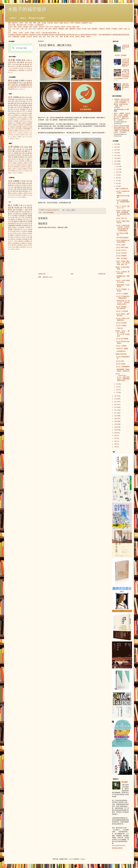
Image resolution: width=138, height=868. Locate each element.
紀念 (30, 62)
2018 (116, 164)
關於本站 (15, 23)
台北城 (16, 185)
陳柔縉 (20, 245)
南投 (15, 193)
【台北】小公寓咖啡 (122, 294)
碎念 (14, 62)
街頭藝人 (73, 35)
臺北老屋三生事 (22, 25)
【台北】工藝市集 (121, 346)
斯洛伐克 (57, 27)
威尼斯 (55, 29)
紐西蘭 (20, 173)
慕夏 (61, 37)
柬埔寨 (16, 153)
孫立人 (19, 231)
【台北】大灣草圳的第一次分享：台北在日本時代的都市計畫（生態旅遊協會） (123, 228)
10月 (117, 172)
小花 (28, 224)
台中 (30, 101)
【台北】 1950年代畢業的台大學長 (123, 281)
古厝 (56, 35)
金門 (52, 33)
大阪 (12, 111)
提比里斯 (19, 129)
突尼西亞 (27, 171)
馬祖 (55, 33)
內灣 (20, 197)
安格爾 (27, 241)
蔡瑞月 (13, 220)
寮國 (28, 161)
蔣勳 (17, 249)
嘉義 (20, 193)
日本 (22, 147)
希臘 (16, 157)
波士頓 (10, 109)
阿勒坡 (21, 125)
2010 (116, 416)
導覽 (35, 23)
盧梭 (17, 247)
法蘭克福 (102, 29)
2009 (116, 419)
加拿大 (15, 169)
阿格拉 (12, 119)
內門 (11, 197)
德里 (25, 117)
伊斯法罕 (28, 131)
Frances (28, 220)
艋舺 (26, 191)
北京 (9, 29)
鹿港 (25, 195)
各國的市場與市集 (121, 354)
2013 (116, 407)
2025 (116, 144)
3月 (117, 387)
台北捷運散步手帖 (25, 87)
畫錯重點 (22, 70)
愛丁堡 (25, 137)
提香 (25, 231)
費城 (31, 117)
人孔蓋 (28, 69)
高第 (24, 235)
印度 (47, 27)
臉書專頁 (85, 23)
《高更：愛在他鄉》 (122, 258)
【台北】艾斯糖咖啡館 (122, 367)
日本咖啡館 (32, 35)
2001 (116, 441)
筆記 (9, 67)
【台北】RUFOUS (121, 250)
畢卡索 (72, 37)
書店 (65, 35)
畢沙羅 (14, 245)
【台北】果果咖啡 (121, 256)
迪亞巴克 (23, 121)
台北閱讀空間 (39, 25)
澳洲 (29, 167)
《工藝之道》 (120, 328)
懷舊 (59, 35)
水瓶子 (21, 23)
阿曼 (15, 27)
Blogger (83, 859)
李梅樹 (19, 239)
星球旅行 (78, 23)
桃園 (18, 187)
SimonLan (21, 224)
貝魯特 (15, 125)
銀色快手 (24, 247)
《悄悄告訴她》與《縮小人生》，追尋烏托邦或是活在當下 (123, 302)
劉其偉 (21, 241)
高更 (53, 37)
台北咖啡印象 (12, 87)
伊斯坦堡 (40, 29)
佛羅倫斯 (61, 29)
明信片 (90, 35)
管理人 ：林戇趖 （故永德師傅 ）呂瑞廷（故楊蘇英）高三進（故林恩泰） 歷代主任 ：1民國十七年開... (122, 117)
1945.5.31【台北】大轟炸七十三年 (122, 207)
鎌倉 (24, 109)
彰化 (14, 195)
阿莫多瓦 (13, 224)
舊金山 (22, 131)
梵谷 (57, 37)
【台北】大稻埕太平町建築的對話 (122, 319)
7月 (117, 181)
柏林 (89, 29)
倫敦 (67, 29)
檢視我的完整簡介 (118, 848)
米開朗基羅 (16, 37)
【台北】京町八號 (121, 218)
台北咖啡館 (11, 35)
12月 (117, 166)
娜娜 (15, 222)
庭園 (46, 35)
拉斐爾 (23, 37)
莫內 (49, 37)
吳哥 (35, 29)
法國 (14, 149)
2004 (116, 433)
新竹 (31, 185)
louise (10, 222)
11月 (117, 169)
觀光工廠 (111, 35)
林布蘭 (25, 239)
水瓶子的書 (11, 25)
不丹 (51, 27)
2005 (116, 430)
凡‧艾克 (14, 241)
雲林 (20, 117)
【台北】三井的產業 (122, 311)
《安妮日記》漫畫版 (122, 349)
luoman (71, 859)
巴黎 (46, 29)
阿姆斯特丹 (29, 125)
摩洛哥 (63, 27)
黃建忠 (26, 225)
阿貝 (20, 212)
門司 (24, 111)
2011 (116, 413)
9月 (117, 175)
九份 (43, 33)
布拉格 (84, 29)
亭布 (13, 129)
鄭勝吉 (19, 225)
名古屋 (25, 113)
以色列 (10, 27)
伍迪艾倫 (101, 35)
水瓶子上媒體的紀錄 (122, 189)
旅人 (77, 35)
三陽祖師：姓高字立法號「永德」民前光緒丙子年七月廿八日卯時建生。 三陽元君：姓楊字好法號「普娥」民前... (122, 103)
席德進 (13, 249)
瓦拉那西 (13, 117)
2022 (116, 153)
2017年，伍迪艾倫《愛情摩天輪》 (122, 273)
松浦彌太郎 (16, 243)
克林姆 (30, 230)
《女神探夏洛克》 (121, 351)
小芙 (23, 218)
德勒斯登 (95, 29)
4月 (117, 384)
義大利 (22, 149)
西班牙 (19, 155)
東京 (18, 29)
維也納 (79, 29)
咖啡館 (51, 213)
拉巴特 (30, 137)
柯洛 (31, 245)
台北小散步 (21, 89)
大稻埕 (15, 33)
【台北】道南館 (120, 364)
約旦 (18, 119)
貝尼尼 (18, 237)
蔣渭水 (10, 214)
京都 (22, 29)
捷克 (20, 151)
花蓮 (24, 189)
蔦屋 (22, 69)
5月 (117, 186)
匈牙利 (23, 167)
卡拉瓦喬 (29, 37)
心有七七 (23, 205)
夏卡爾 (66, 37)
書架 (22, 62)
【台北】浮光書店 (121, 326)
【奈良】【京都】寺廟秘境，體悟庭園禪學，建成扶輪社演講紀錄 (123, 213)
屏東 (14, 191)
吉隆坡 (20, 133)
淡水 (12, 189)
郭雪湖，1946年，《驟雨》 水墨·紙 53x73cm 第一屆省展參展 (123, 334)
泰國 (15, 163)
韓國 (25, 163)
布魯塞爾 (19, 127)
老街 (53, 35)
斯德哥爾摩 (27, 129)
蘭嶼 (24, 197)
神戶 (30, 29)
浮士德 (12, 247)
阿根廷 (13, 171)
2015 (116, 402)
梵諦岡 (22, 161)
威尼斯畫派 (124, 35)
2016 (116, 399)
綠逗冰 (56, 23)
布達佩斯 (18, 123)
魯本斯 (35, 37)
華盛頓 (17, 135)
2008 (116, 421)
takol (29, 235)
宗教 (86, 35)
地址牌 (27, 65)
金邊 (29, 121)
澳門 (31, 115)
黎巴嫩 (25, 27)
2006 (116, 427)
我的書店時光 (12, 89)
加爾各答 (10, 133)
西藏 (20, 163)
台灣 (47, 213)
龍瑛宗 (88, 37)
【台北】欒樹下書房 (122, 248)
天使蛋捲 (24, 214)
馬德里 (108, 29)
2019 (116, 161)
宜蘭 (9, 185)
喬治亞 (10, 167)
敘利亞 (20, 27)
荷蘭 (18, 165)
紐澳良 (16, 131)
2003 (116, 436)
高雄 (24, 187)
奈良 (26, 29)
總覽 (9, 23)
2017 (116, 396)
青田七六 (67, 23)
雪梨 (17, 139)
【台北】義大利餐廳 (122, 339)
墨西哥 (25, 169)
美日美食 (29, 70)
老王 (20, 233)
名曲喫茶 (25, 35)
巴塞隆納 (114, 29)
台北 (9, 33)
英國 (30, 149)
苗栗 (25, 193)
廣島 (12, 107)
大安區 (27, 33)
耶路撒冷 (25, 119)
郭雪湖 (77, 37)
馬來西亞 (17, 167)
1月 (117, 392)
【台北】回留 (120, 361)
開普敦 (22, 135)
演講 (30, 23)
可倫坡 (14, 137)
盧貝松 (22, 227)
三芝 (15, 197)
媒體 (39, 23)
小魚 (25, 208)
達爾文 (12, 235)
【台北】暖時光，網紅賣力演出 (122, 315)
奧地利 (30, 153)
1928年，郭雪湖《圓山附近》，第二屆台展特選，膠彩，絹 (123, 263)
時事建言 (15, 83)
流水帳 (44, 23)
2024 (116, 147)
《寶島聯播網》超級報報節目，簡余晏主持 (123, 370)
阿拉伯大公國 (26, 165)
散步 (10, 81)
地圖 (61, 23)
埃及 (20, 169)
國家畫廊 (72, 29)
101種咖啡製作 (12, 70)
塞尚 (26, 245)
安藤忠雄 (22, 222)
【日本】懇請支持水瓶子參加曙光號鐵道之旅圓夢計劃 (125, 63)
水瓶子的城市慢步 (27, 9)
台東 (49, 33)
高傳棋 (10, 229)
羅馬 (50, 29)
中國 (13, 151)
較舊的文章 (102, 274)
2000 (116, 444)
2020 (116, 158)
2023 (116, 150)
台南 (46, 33)
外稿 (26, 23)
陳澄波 (83, 37)
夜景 (20, 67)
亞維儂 (12, 127)
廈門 (24, 123)
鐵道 (43, 35)
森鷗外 (24, 243)
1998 (116, 447)
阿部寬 (30, 218)
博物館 (117, 35)
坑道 (49, 35)
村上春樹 (11, 237)
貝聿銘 (30, 233)
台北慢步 (31, 25)
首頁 (91, 23)
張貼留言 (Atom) (48, 277)
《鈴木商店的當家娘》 (122, 238)
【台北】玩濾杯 (120, 245)
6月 (117, 183)
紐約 (126, 29)
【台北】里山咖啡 (121, 323)
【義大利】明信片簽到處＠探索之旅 (125, 86)
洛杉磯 (10, 131)
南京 (15, 133)
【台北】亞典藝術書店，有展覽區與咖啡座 (123, 202)
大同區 (21, 33)
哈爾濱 (19, 137)
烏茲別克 (20, 171)
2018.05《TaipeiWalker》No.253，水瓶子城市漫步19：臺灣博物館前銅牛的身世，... (123, 377)
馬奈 (44, 37)
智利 (78, 27)
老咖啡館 (18, 35)
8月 (117, 178)
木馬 (30, 210)
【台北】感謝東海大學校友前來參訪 (122, 241)
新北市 (22, 97)
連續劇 (106, 35)
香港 (18, 111)
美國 (30, 147)
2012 (116, 410)
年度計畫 (50, 23)
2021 (116, 156)
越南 (9, 169)
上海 (14, 29)
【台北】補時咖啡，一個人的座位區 (122, 308)
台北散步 (38, 35)
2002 (116, 438)
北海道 (69, 27)
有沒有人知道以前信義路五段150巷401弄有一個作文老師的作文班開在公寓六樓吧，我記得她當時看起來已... (121, 129)
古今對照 (15, 69)
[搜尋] (21, 48)
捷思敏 (22, 216)
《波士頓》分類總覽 (120, 55)
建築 (23, 60)
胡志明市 (12, 139)
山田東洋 (12, 239)
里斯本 (121, 29)
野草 (72, 23)
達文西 (24, 237)
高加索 (35, 27)
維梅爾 (30, 231)
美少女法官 (13, 233)
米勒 (40, 37)
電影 (95, 35)
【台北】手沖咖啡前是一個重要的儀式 (122, 297)
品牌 (68, 35)
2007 (116, 424)
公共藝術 (82, 35)
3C (15, 67)
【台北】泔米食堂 (121, 253)
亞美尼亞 (42, 27)
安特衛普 (26, 133)
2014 (116, 404)
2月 (117, 390)
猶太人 (16, 227)
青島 (27, 135)
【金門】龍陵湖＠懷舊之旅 (125, 47)
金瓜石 (38, 33)
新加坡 (25, 127)
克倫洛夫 (11, 123)
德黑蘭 (16, 121)
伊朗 (30, 27)
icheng (24, 230)
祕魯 (74, 27)
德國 (26, 151)
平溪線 (32, 33)
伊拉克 (15, 173)
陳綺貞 (18, 235)
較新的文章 (42, 274)
